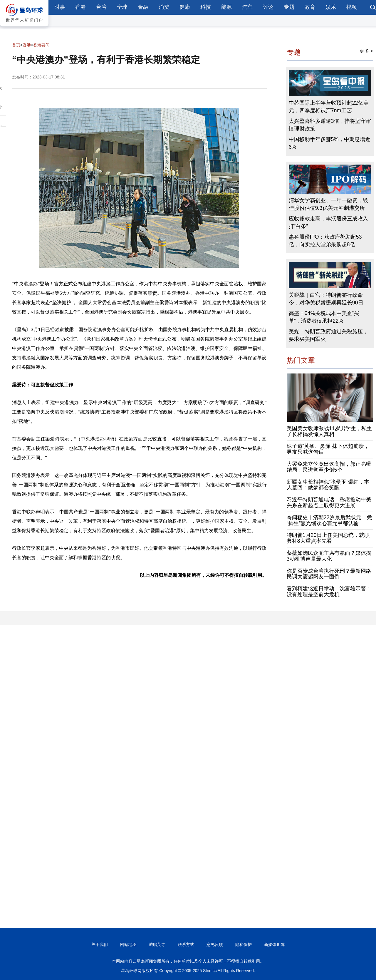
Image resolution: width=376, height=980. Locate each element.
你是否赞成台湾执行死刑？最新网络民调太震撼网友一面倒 (329, 574)
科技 (206, 7)
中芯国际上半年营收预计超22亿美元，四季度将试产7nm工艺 (329, 107)
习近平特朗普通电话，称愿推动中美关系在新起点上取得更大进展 (329, 502)
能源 (226, 7)
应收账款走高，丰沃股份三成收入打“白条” (328, 222)
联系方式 (186, 944)
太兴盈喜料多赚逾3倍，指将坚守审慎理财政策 (330, 125)
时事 (60, 7)
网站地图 (128, 944)
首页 (16, 45)
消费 (164, 7)
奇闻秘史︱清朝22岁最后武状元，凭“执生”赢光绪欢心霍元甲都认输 (329, 520)
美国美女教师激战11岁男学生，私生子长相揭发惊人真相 (329, 431)
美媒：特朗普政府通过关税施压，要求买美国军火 (328, 335)
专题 (289, 7)
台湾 (101, 7)
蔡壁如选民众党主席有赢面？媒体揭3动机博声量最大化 (329, 556)
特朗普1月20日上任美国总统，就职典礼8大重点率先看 (328, 538)
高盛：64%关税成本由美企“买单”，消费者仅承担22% (324, 317)
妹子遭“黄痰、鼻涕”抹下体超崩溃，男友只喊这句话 (328, 449)
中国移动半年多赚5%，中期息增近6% (330, 143)
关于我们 (100, 944)
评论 (268, 7)
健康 (185, 7)
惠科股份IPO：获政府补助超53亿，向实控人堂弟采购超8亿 (325, 241)
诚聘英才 (157, 944)
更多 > (366, 51)
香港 (80, 7)
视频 (352, 7)
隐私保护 (244, 944)
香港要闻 (41, 45)
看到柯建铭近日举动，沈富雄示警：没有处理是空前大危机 (329, 592)
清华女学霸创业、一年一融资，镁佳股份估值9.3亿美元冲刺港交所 (328, 204)
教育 (310, 7)
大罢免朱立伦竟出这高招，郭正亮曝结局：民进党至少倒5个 (329, 467)
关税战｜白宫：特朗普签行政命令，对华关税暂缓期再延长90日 (326, 299)
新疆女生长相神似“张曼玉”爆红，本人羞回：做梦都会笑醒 (328, 485)
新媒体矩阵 (274, 944)
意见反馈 (215, 944)
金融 (143, 7)
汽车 (247, 7)
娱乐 (331, 7)
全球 (122, 7)
